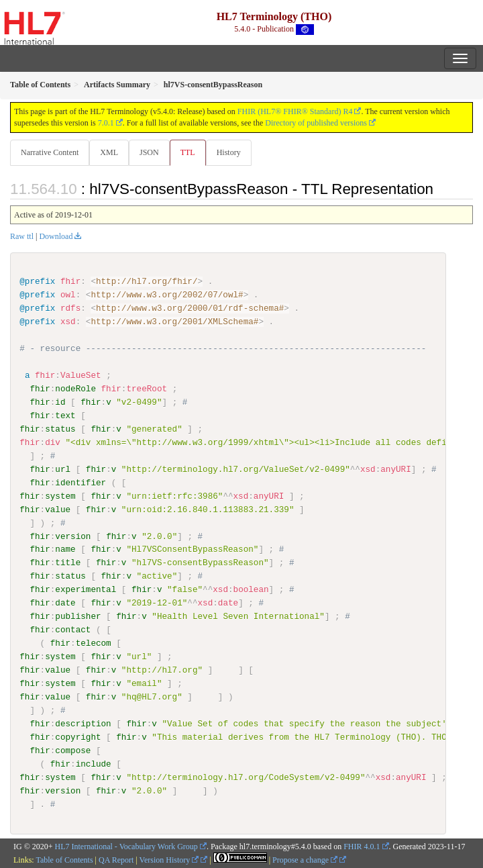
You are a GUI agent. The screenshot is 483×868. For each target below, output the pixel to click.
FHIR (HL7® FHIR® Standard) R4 (295, 111)
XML (109, 152)
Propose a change (305, 860)
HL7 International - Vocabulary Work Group (126, 847)
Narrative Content (50, 152)
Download (56, 236)
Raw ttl (22, 236)
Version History (169, 860)
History (229, 152)
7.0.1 (106, 123)
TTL (188, 152)
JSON (149, 152)
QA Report (116, 860)
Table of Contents (64, 860)
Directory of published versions (316, 123)
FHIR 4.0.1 (362, 847)
